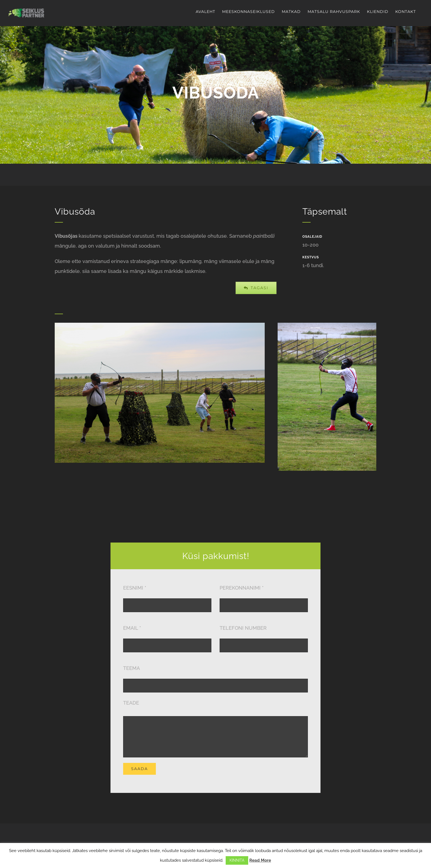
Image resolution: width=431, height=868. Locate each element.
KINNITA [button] (237, 860)
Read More (260, 860)
